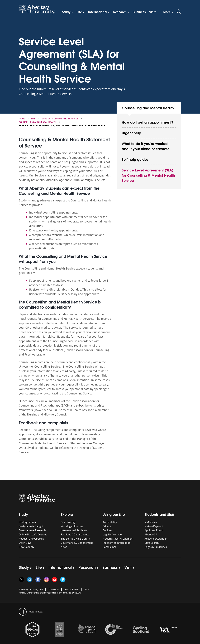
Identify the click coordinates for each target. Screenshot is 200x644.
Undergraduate (28, 522)
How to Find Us (72, 589)
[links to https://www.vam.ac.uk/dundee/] (168, 630)
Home (22, 119)
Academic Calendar (156, 539)
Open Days (25, 543)
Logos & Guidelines (156, 547)
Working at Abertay (72, 526)
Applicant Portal (154, 530)
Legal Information (113, 535)
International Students (74, 530)
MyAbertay (151, 522)
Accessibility (110, 522)
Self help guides (135, 159)
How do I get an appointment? (147, 122)
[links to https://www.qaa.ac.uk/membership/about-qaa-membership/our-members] (32, 630)
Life (79, 12)
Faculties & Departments (75, 535)
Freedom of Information (117, 543)
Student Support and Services (60, 119)
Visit (152, 12)
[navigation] (168, 14)
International (97, 12)
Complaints (109, 547)
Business (139, 12)
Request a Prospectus (31, 539)
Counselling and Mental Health (38, 122)
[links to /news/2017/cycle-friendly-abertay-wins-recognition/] (141, 630)
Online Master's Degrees (33, 535)
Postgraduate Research (32, 530)
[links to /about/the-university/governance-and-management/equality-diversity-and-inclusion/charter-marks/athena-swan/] (87, 630)
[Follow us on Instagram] (46, 580)
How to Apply (26, 547)
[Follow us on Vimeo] (63, 580)
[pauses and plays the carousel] (23, 612)
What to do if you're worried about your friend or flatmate (146, 146)
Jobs (87, 589)
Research (120, 12)
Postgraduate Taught (31, 526)
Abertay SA (151, 535)
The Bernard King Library (75, 539)
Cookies (107, 530)
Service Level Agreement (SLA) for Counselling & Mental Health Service (148, 175)
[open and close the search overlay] (179, 12)
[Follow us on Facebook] (38, 580)
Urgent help (131, 133)
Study (66, 12)
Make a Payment (154, 526)
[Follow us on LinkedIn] (30, 580)
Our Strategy (68, 522)
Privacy (107, 526)
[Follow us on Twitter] (21, 580)
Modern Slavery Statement (118, 539)
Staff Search (152, 543)
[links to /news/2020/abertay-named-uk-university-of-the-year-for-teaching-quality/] (60, 630)
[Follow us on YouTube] (55, 580)
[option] (32, 630)
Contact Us (54, 589)
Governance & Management (77, 543)
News (64, 547)
